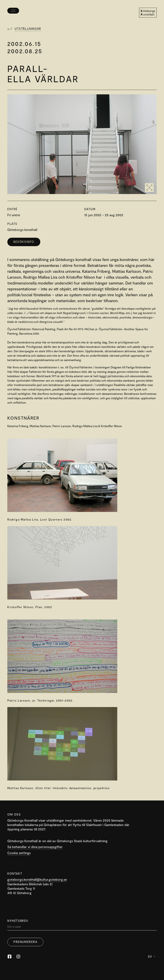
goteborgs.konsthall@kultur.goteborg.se (37, 879)
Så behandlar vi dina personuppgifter (35, 847)
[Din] (82, 927)
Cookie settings (19, 853)
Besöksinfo (24, 242)
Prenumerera (25, 942)
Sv (152, 956)
